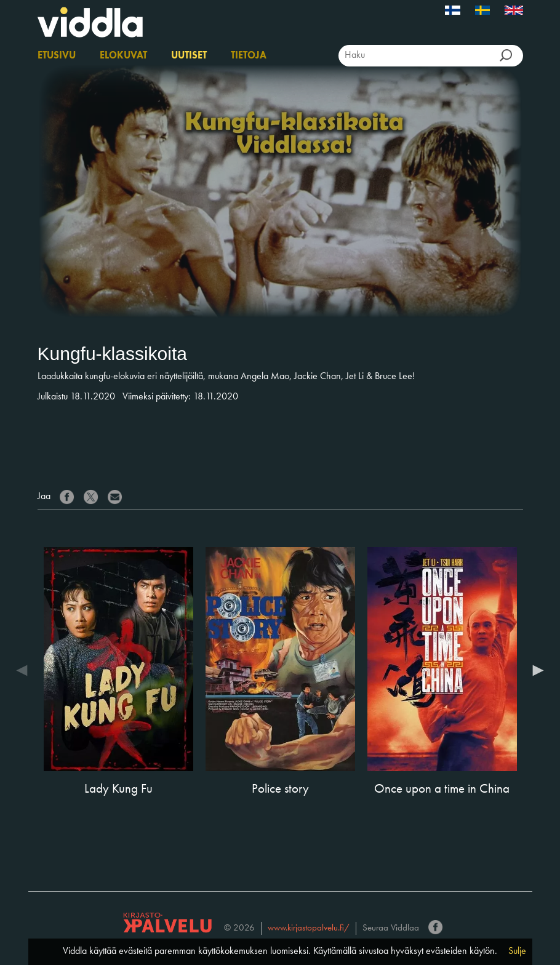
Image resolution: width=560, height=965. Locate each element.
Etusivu (57, 56)
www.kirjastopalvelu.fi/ (309, 928)
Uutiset (189, 56)
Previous (25, 670)
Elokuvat (123, 56)
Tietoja (249, 56)
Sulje (517, 951)
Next (535, 670)
